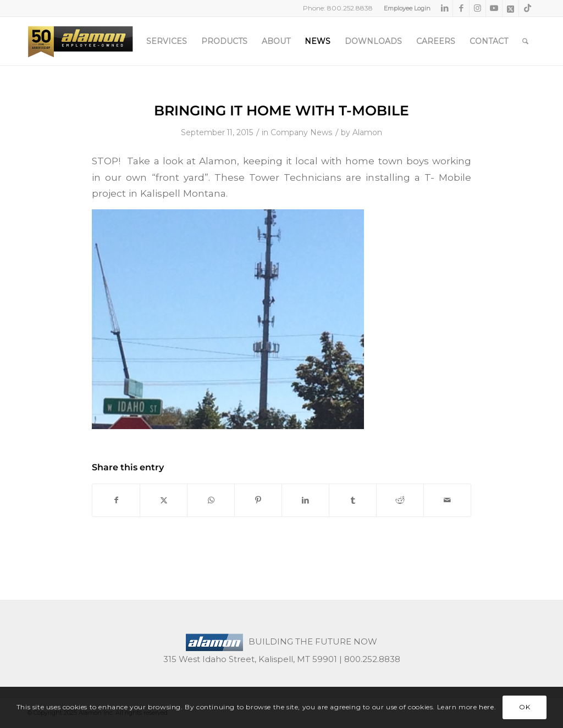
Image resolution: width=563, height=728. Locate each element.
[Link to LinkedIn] (445, 8)
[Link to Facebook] (461, 8)
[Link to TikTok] (527, 8)
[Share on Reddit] (400, 500)
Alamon (367, 132)
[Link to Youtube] (494, 8)
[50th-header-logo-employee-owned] (80, 41)
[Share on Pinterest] (258, 500)
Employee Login (407, 8)
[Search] (525, 41)
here (486, 707)
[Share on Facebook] (116, 500)
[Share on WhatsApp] (211, 500)
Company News (302, 132)
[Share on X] (164, 500)
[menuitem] (404, 8)
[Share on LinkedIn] (305, 500)
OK (525, 707)
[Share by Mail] (447, 500)
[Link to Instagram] (478, 8)
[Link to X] (510, 8)
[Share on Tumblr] (353, 500)
